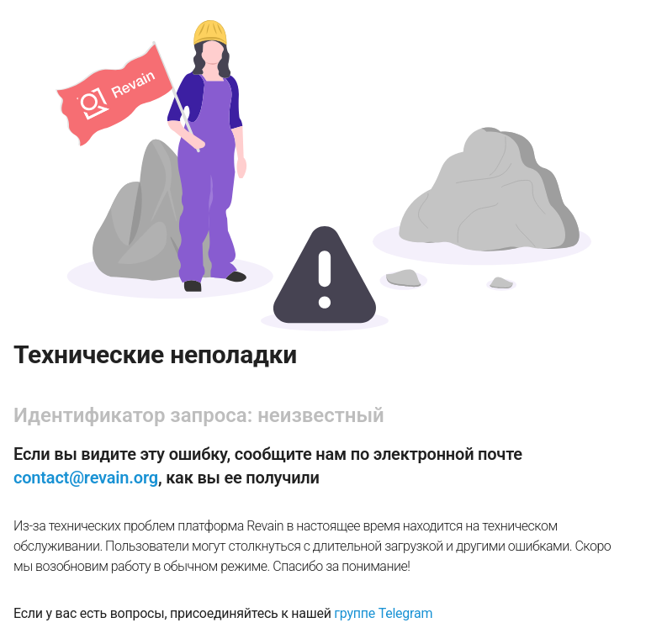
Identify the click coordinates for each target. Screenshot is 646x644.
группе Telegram (383, 613)
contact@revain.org (86, 478)
